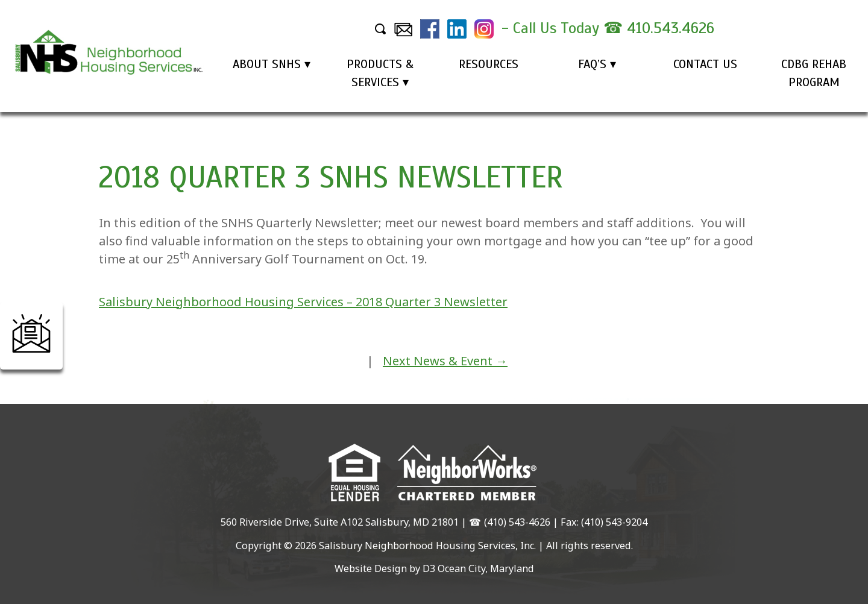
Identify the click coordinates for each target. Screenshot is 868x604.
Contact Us (705, 64)
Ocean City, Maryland (486, 568)
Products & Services (380, 73)
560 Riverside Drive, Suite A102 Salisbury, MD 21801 (340, 522)
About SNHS (267, 64)
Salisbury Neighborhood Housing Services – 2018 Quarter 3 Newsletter (303, 302)
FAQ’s (592, 64)
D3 (429, 568)
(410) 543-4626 (517, 522)
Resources (489, 64)
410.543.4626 (671, 28)
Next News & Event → (445, 361)
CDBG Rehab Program (814, 73)
